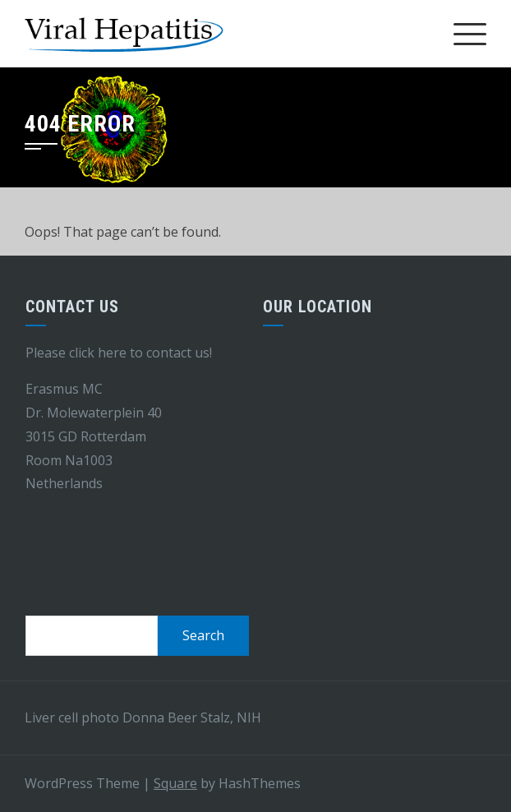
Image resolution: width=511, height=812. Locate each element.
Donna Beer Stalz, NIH (192, 717)
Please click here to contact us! (119, 353)
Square (175, 783)
